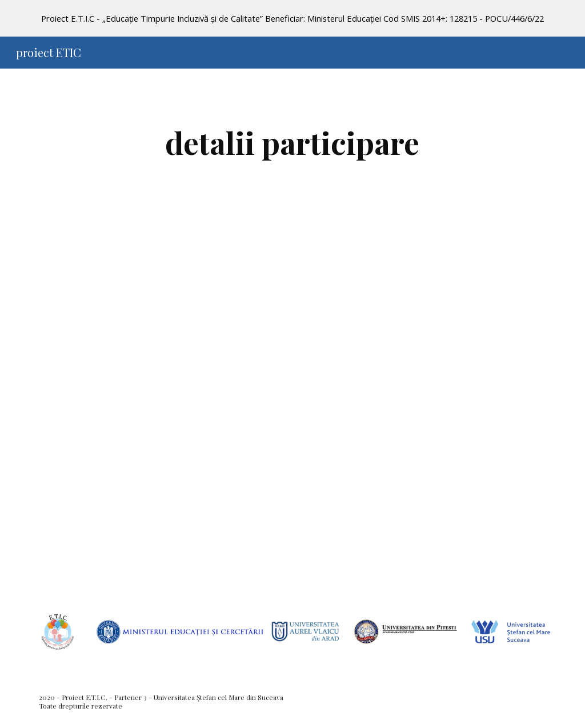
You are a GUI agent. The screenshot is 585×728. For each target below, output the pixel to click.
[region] (292, 18)
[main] (292, 143)
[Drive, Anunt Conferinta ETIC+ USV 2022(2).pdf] (293, 405)
